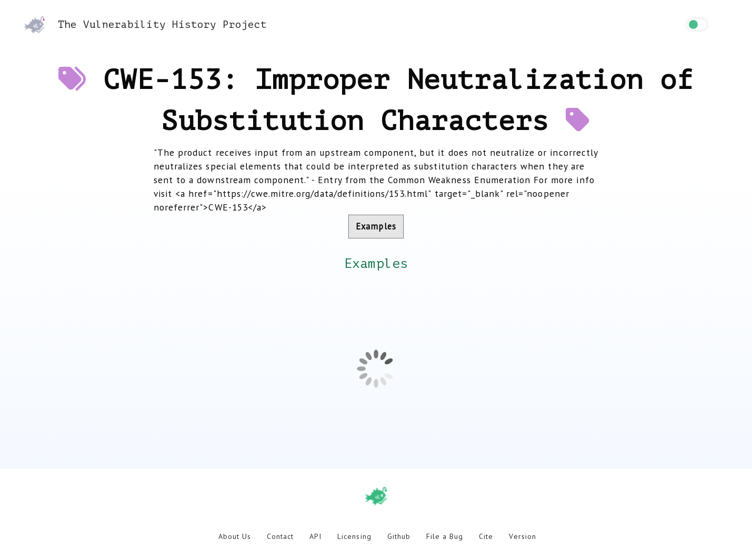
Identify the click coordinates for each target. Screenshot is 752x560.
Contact (280, 536)
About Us (235, 536)
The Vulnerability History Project (145, 24)
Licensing (354, 536)
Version (522, 536)
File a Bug (445, 536)
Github (399, 536)
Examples (376, 226)
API (315, 536)
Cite (486, 536)
